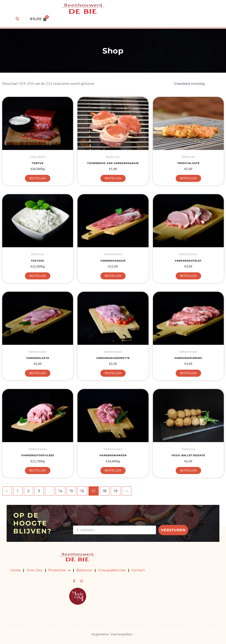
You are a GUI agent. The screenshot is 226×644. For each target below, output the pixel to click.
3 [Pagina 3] (39, 491)
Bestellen (38, 178)
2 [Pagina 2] (28, 491)
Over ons (34, 570)
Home (16, 570)
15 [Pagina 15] (71, 491)
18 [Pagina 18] (105, 491)
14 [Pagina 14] (61, 491)
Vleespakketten (112, 570)
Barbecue (84, 570)
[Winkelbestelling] (198, 84)
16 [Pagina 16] (82, 491)
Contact (138, 570)
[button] (17, 19)
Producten (59, 570)
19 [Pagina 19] (116, 491)
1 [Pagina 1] (18, 491)
